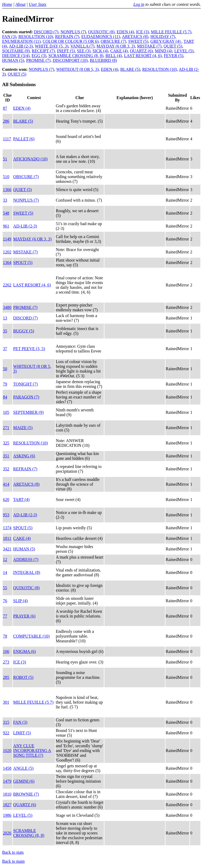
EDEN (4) (125, 32)
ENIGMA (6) (25, 651)
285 (6, 677)
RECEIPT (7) (43, 51)
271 (6, 428)
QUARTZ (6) (141, 51)
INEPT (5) (66, 51)
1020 (7, 751)
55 (5, 588)
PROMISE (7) (38, 60)
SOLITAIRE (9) (16, 51)
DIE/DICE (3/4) (16, 56)
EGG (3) (39, 56)
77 (5, 616)
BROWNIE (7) (26, 794)
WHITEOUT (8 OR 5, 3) (78, 69)
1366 (7, 190)
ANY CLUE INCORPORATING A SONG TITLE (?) (32, 751)
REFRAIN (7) (67, 37)
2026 (7, 833)
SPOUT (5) (23, 263)
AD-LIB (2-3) (21, 46)
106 (6, 651)
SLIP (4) (20, 601)
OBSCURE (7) (113, 41)
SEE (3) (84, 51)
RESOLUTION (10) (36, 37)
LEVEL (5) (184, 51)
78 (5, 636)
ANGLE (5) (23, 768)
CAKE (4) (119, 51)
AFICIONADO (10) (30, 159)
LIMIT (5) (22, 733)
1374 (7, 528)
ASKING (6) (24, 456)
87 (5, 108)
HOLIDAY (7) (163, 37)
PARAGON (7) (26, 397)
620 (6, 500)
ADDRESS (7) (26, 560)
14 (5, 572)
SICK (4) (100, 51)
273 (6, 662)
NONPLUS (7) (73, 32)
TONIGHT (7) (26, 384)
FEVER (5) (174, 56)
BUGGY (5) (24, 331)
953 (6, 515)
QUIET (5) (173, 46)
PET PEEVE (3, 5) (29, 349)
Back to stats (13, 852)
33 (5, 200)
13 (5, 318)
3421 (7, 549)
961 (6, 226)
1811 (7, 538)
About (20, 4)
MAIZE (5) (23, 428)
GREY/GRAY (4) (166, 41)
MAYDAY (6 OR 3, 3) (116, 46)
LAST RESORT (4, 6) (143, 56)
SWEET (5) (138, 41)
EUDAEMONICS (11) (101, 37)
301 (6, 702)
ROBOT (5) (23, 677)
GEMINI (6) (24, 781)
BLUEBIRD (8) (103, 60)
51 (5, 159)
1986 (7, 815)
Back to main (13, 861)
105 (6, 412)
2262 (7, 285)
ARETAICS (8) (135, 37)
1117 (7, 139)
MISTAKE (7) (149, 46)
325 (6, 443)
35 (5, 331)
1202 (7, 252)
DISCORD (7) (46, 32)
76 (5, 601)
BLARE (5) (130, 69)
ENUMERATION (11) (21, 41)
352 (6, 469)
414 (6, 484)
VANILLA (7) (82, 46)
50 (5, 369)
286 (6, 121)
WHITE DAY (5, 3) (52, 46)
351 (6, 456)
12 (5, 560)
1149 (7, 239)
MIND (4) (163, 51)
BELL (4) (114, 56)
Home (7, 4)
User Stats (38, 4)
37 (5, 349)
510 (6, 177)
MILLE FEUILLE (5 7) (171, 32)
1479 (7, 781)
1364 (7, 263)
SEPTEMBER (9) (28, 412)
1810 (7, 794)
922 (6, 733)
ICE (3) (142, 32)
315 (6, 722)
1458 (7, 768)
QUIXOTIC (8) (101, 32)
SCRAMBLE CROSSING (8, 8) (76, 56)
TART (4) (21, 500)
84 (5, 397)
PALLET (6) (24, 139)
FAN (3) (9, 37)
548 (6, 213)
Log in (139, 4)
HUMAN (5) (13, 60)
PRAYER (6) (24, 616)
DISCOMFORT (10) (70, 60)
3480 (7, 307)
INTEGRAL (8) (27, 572)
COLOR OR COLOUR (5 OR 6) (71, 41)
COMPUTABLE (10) (31, 636)
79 (5, 384)
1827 (7, 805)
